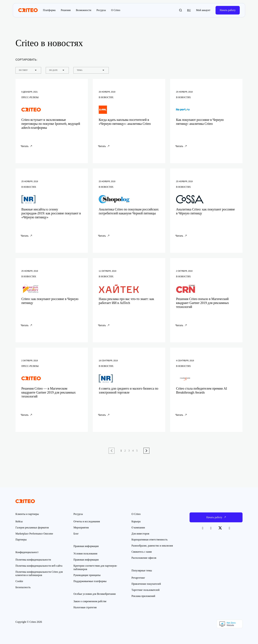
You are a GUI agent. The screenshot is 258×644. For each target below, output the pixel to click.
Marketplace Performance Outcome (34, 534)
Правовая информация (86, 560)
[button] (181, 10)
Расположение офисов (144, 558)
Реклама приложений (143, 596)
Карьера (136, 521)
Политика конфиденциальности (33, 560)
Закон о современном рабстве (90, 601)
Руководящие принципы (87, 575)
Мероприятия (81, 528)
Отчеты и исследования (87, 521)
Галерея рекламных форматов (32, 528)
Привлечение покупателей (146, 584)
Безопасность (23, 587)
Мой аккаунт (203, 10)
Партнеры (21, 540)
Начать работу (228, 10)
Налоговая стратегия (85, 607)
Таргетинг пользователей (145, 590)
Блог (76, 534)
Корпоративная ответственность (149, 540)
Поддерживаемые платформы (90, 581)
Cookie (19, 581)
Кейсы (19, 521)
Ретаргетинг (138, 578)
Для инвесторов (140, 534)
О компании (138, 528)
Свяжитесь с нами (142, 552)
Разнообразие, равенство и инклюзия (152, 546)
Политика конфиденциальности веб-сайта (39, 566)
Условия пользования (85, 554)
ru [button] (189, 10)
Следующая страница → (146, 451)
